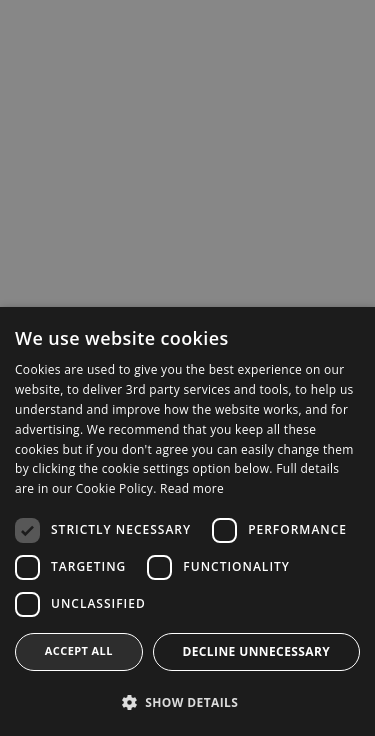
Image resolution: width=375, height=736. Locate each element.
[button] (187, 702)
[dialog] (187, 368)
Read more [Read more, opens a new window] (192, 488)
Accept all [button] (79, 650)
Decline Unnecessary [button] (256, 651)
